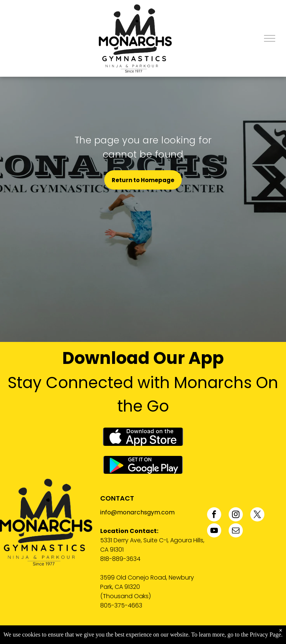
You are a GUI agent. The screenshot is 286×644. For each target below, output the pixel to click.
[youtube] (214, 531)
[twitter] (257, 515)
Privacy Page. (266, 635)
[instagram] (236, 515)
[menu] (270, 38)
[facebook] (214, 515)
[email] (236, 531)
